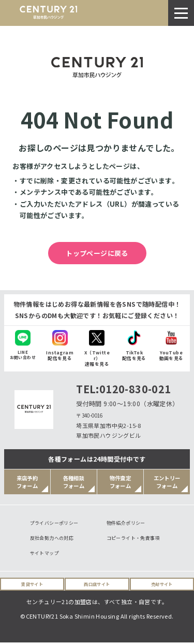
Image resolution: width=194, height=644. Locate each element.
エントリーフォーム (167, 482)
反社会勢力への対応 (54, 539)
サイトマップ (46, 554)
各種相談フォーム (74, 482)
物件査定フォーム (121, 482)
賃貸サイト (32, 586)
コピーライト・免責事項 (136, 539)
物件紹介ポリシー (128, 523)
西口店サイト (97, 586)
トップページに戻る (97, 253)
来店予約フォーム (27, 482)
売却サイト (162, 586)
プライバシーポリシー (57, 523)
